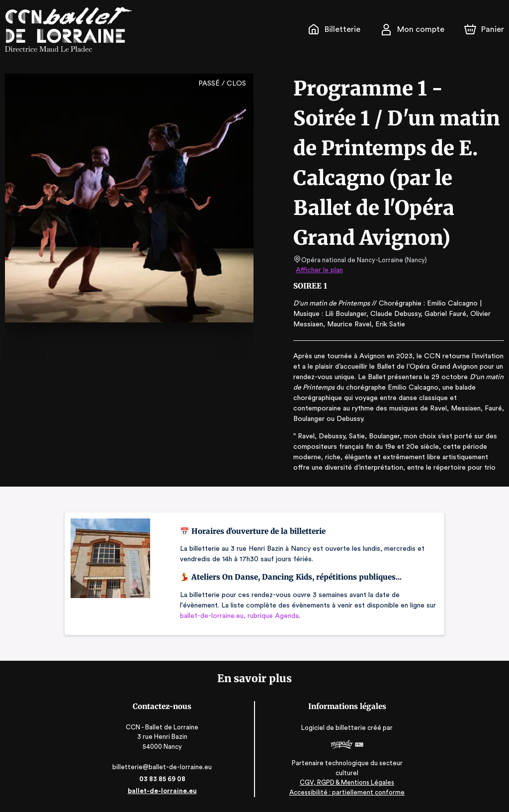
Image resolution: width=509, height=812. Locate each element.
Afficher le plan (319, 270)
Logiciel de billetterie (332, 728)
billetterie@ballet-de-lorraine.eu (164, 767)
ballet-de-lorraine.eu (165, 791)
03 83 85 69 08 (164, 779)
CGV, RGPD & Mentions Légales (344, 782)
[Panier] (484, 29)
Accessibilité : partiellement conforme (345, 792)
